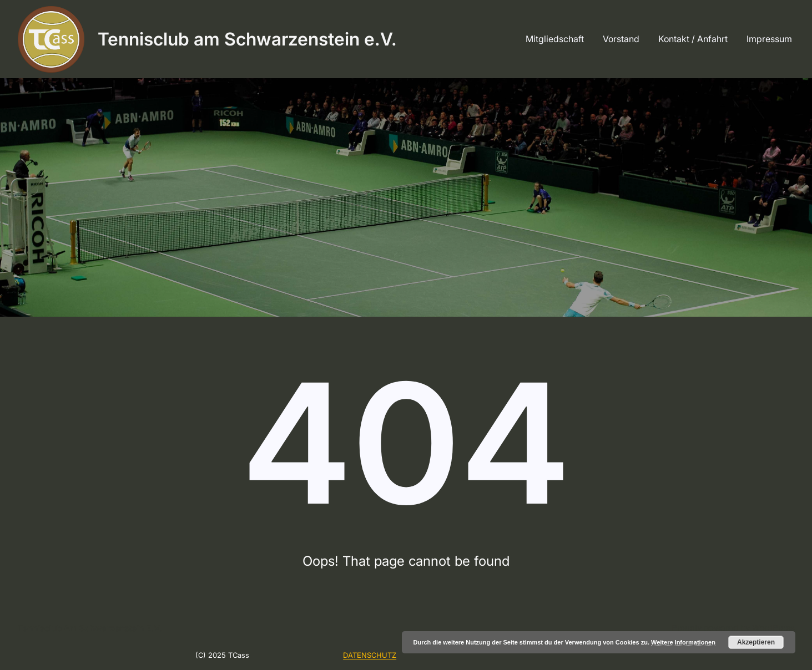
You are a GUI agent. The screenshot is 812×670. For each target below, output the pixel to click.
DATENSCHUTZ (370, 655)
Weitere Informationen (683, 642)
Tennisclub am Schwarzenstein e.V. (247, 39)
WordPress (773, 628)
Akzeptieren (756, 642)
